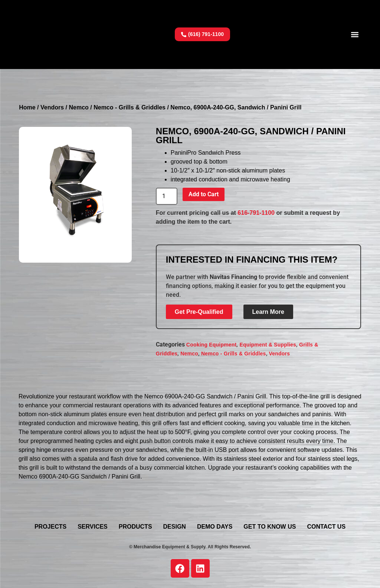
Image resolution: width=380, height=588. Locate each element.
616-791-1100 (256, 213)
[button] (355, 34)
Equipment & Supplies (268, 345)
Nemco (78, 107)
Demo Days (215, 527)
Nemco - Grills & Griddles (130, 107)
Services (93, 527)
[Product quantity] (167, 196)
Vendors (52, 107)
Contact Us (326, 527)
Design (175, 527)
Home (27, 107)
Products (135, 527)
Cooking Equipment (212, 345)
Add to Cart (204, 194)
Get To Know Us (270, 527)
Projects (50, 527)
